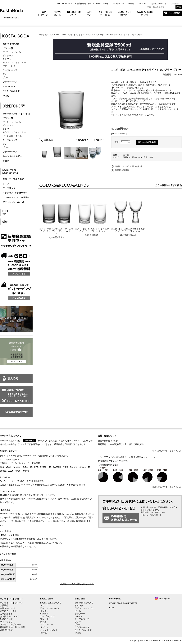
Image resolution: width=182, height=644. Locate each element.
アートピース (9, 87)
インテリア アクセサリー (15, 193)
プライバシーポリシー (11, 625)
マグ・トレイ (9, 66)
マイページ (143, 4)
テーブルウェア (10, 71)
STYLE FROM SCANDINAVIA (123, 603)
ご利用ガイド (176, 4)
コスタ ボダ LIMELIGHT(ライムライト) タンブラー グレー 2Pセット (56, 232)
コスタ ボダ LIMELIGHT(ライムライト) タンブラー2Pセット (92, 230)
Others (44, 614)
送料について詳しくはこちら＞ (167, 451)
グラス (88, 35)
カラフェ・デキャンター (14, 62)
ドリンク (44, 606)
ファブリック (9, 188)
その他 (6, 96)
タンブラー (8, 59)
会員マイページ (7, 608)
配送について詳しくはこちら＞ (167, 487)
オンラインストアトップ (12, 603)
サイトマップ (6, 622)
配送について (6, 619)
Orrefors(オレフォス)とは (16, 114)
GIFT (112, 608)
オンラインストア (46, 35)
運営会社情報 (6, 630)
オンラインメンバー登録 (124, 4)
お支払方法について (9, 616)
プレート (7, 74)
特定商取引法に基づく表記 (13, 627)
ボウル (6, 77)
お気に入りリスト (159, 4)
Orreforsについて (84, 603)
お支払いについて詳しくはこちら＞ (77, 584)
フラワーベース (10, 82)
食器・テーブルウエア (13, 179)
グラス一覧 (8, 49)
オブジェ (44, 627)
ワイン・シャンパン (12, 52)
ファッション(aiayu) (13, 202)
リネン (6, 184)
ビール (78, 611)
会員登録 (4, 606)
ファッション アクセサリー (16, 198)
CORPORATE (115, 599)
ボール (43, 622)
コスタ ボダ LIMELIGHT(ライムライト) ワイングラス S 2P (128, 230)
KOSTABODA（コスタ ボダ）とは (69, 35)
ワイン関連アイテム (12, 136)
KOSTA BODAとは (11, 44)
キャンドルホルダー (12, 91)
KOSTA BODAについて (51, 603)
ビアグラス (8, 56)
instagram (165, 599)
